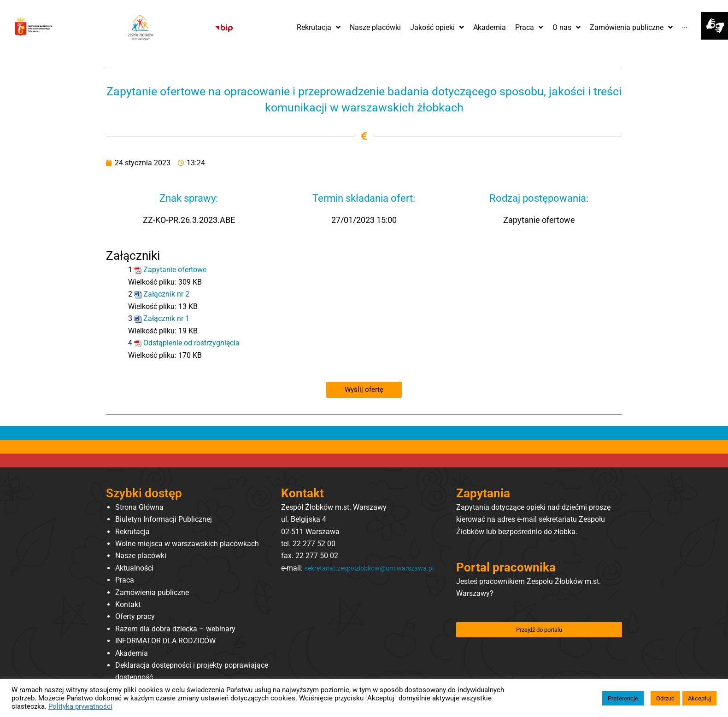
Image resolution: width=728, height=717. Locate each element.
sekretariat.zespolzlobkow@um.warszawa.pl (353, 580)
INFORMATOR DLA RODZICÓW (165, 640)
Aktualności (134, 568)
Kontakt (128, 604)
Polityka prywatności (80, 706)
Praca (125, 580)
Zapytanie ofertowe (175, 270)
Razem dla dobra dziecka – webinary (175, 628)
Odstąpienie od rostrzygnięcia (191, 342)
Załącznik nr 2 (166, 294)
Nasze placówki (141, 556)
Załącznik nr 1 (166, 318)
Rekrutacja (132, 531)
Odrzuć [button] (665, 698)
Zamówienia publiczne (152, 592)
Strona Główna (139, 507)
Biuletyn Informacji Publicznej (164, 519)
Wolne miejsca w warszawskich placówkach (187, 543)
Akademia (132, 653)
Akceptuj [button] (699, 698)
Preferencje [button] (623, 698)
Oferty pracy (135, 616)
